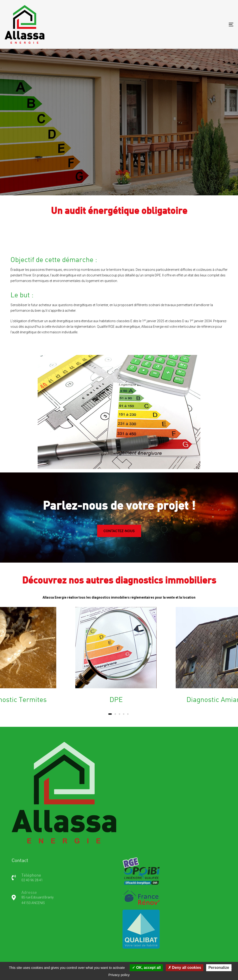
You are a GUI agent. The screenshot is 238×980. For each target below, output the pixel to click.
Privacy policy (119, 975)
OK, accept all (146, 968)
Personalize (219, 968)
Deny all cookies (185, 968)
